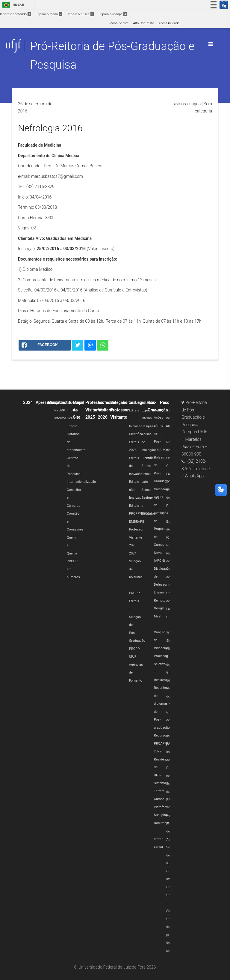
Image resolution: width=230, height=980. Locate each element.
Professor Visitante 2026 (107, 410)
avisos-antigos (187, 104)
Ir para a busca (81, 14)
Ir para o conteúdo (16, 14)
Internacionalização (81, 482)
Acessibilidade (169, 23)
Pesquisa (148, 426)
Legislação (145, 402)
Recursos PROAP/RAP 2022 (163, 743)
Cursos (159, 799)
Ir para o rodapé (113, 14)
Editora (72, 426)
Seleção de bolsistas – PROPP (136, 577)
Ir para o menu (49, 14)
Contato (55, 402)
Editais (129, 402)
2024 (28, 402)
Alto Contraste (143, 23)
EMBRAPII (137, 522)
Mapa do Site (119, 23)
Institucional (72, 402)
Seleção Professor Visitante (119, 410)
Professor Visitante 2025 (95, 410)
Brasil (13, 5)
